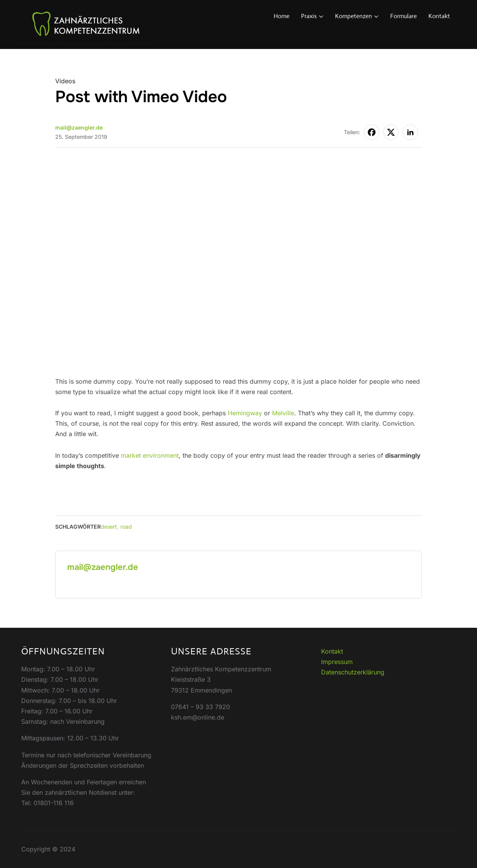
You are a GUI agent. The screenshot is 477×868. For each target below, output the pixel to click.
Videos (65, 81)
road (126, 527)
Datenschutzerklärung (353, 672)
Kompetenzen (354, 16)
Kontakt (439, 16)
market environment (150, 455)
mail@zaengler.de (79, 127)
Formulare (403, 16)
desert (109, 527)
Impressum (337, 662)
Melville (283, 413)
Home (282, 16)
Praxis (309, 16)
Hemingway (245, 413)
